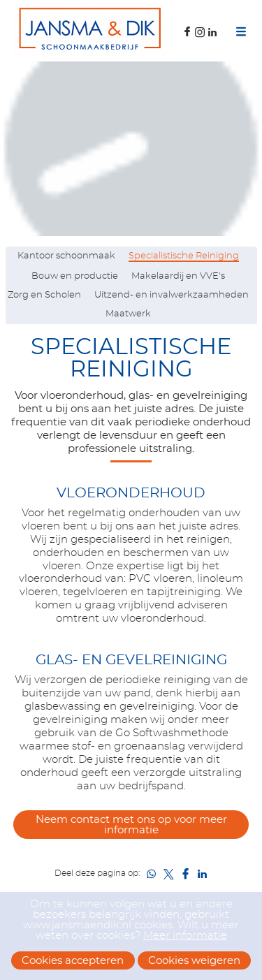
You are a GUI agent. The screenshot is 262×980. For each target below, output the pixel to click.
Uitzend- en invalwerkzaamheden (172, 295)
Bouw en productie (75, 276)
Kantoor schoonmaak (66, 256)
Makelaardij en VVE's (178, 276)
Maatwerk (128, 314)
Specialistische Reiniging (184, 256)
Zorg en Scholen (44, 295)
